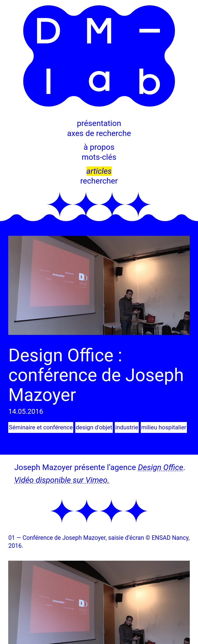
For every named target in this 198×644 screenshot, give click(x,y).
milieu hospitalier (163, 427)
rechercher (99, 181)
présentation (99, 123)
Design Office (160, 467)
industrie (126, 427)
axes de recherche (99, 133)
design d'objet (94, 427)
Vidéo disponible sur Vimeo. (62, 480)
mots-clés (99, 157)
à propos (99, 147)
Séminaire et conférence (41, 427)
